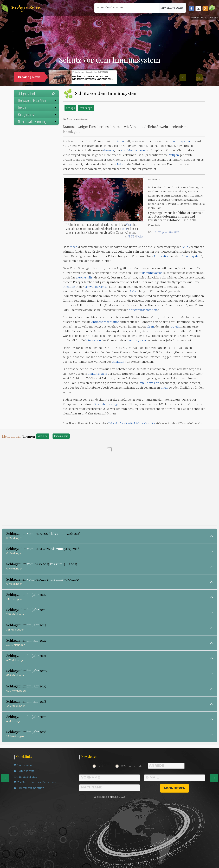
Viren (129, 224)
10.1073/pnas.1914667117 (166, 232)
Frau (123, 766)
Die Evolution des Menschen (35, 783)
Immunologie (86, 108)
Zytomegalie (84, 278)
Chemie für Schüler (29, 788)
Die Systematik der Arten (37, 100)
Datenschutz (24, 771)
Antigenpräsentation (143, 310)
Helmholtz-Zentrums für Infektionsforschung (132, 423)
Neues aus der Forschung (37, 121)
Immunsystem (180, 141)
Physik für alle (26, 777)
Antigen (174, 155)
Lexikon (37, 107)
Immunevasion (152, 273)
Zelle (120, 165)
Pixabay (140, 236)
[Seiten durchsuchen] (127, 8)
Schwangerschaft (96, 287)
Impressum (23, 766)
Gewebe (109, 151)
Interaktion (162, 257)
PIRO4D (131, 236)
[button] (212, 8)
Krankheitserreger (133, 151)
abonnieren (175, 788)
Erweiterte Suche (172, 8)
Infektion (69, 287)
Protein (175, 327)
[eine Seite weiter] (214, 778)
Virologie (70, 108)
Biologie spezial (37, 114)
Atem (120, 141)
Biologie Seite (25, 8)
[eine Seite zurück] (5, 778)
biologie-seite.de (36, 93)
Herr (100, 766)
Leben (134, 292)
